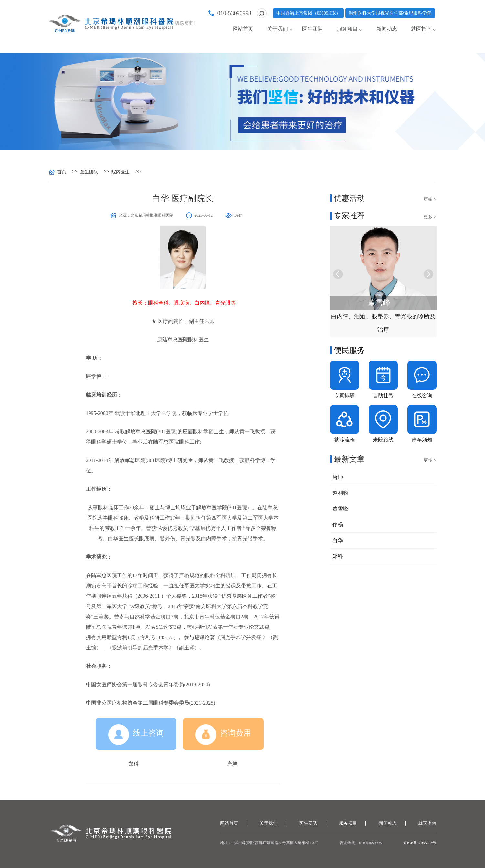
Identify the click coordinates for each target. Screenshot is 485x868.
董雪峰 (340, 509)
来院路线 (383, 440)
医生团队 (312, 29)
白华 (338, 540)
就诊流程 (344, 440)
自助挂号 (383, 395)
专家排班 (344, 395)
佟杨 (338, 525)
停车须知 (422, 440)
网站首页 (243, 29)
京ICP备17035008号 (420, 843)
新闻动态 (387, 29)
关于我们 (278, 29)
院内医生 (121, 172)
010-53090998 (234, 13)
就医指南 (421, 29)
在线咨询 (422, 395)
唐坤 (232, 764)
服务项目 (347, 29)
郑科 (133, 764)
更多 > (430, 199)
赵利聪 (340, 493)
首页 (62, 172)
